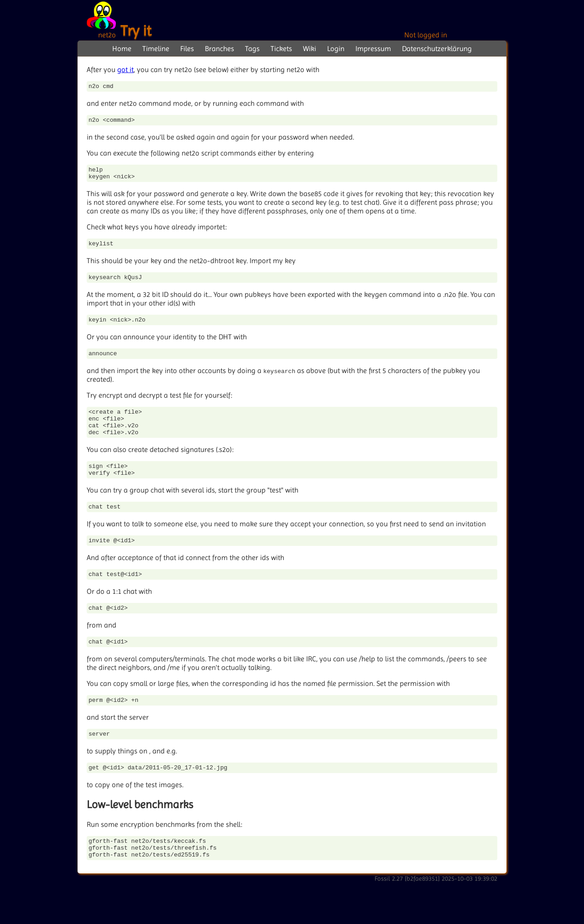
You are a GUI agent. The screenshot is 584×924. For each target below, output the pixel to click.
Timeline (156, 49)
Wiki (310, 49)
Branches (219, 49)
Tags (252, 49)
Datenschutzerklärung (437, 49)
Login (336, 49)
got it (125, 70)
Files (187, 49)
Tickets (281, 49)
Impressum (373, 49)
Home (122, 49)
